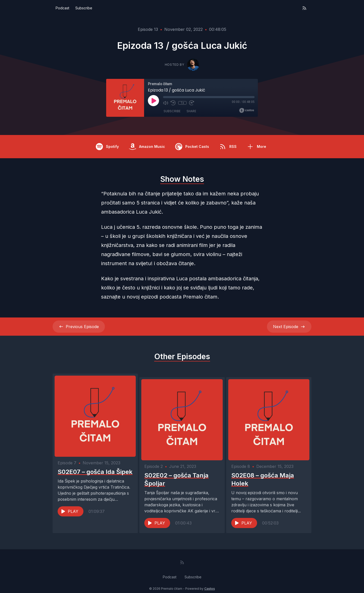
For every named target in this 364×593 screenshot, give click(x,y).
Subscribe (84, 8)
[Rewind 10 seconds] (173, 103)
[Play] (153, 101)
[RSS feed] (304, 8)
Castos (210, 583)
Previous (79, 327)
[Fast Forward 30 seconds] (191, 103)
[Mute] (166, 103)
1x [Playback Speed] (182, 103)
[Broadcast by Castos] (247, 110)
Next (289, 327)
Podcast (62, 8)
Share (191, 111)
